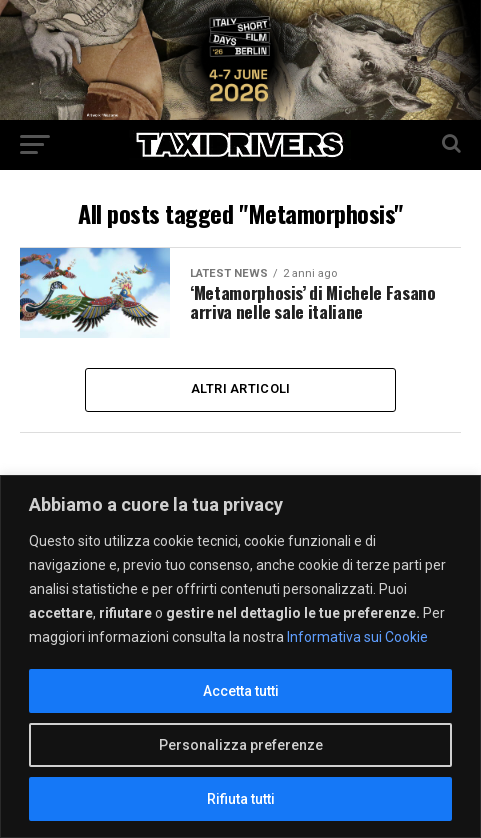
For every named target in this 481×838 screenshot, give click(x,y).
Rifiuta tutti (241, 799)
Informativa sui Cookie (357, 637)
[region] (240, 656)
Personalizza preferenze (241, 745)
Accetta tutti (241, 691)
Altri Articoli (241, 389)
